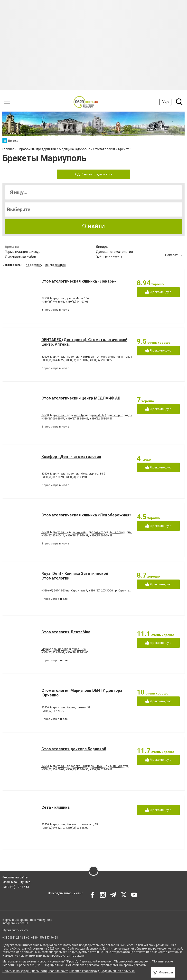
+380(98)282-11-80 (77, 652)
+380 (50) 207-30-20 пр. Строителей (112, 591)
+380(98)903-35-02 (77, 828)
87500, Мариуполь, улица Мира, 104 (65, 298)
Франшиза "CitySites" (17, 882)
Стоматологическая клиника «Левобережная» (86, 515)
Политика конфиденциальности (25, 971)
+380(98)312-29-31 (77, 536)
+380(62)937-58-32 (77, 360)
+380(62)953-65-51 (101, 419)
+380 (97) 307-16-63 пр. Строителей (64, 591)
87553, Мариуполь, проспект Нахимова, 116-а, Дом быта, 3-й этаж (85, 766)
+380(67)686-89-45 (77, 419)
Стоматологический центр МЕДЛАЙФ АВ (81, 398)
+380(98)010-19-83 (77, 477)
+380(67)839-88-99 (53, 652)
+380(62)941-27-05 (77, 302)
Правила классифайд (84, 971)
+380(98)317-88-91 (53, 477)
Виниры (102, 247)
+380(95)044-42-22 (53, 360)
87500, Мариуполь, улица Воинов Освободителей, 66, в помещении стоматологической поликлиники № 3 (114, 532)
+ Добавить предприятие (93, 174)
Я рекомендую (158, 292)
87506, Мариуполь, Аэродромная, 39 (66, 708)
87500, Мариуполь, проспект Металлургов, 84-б (73, 474)
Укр (165, 102)
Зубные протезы (109, 257)
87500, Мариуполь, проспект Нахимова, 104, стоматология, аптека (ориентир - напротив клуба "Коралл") (112, 357)
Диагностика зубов (20, 257)
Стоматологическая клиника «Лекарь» (79, 281)
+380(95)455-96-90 (77, 769)
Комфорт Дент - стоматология (71, 457)
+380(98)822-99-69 (101, 769)
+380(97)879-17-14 (53, 536)
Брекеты (12, 247)
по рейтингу (34, 265)
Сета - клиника (56, 807)
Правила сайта (58, 971)
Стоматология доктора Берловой (74, 749)
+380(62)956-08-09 (53, 769)
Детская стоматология (114, 252)
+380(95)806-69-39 (101, 536)
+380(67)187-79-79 (53, 711)
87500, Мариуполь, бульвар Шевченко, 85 (70, 824)
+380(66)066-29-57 (53, 419)
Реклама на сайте (15, 877)
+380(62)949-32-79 (53, 828)
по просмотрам (56, 265)
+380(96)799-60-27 (101, 360)
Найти (93, 227)
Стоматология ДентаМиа (66, 632)
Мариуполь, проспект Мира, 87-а (64, 649)
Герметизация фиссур (23, 252)
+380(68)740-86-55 (53, 302)
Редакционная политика (118, 971)
